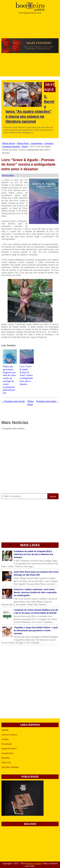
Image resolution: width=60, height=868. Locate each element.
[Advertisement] (30, 461)
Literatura (49, 143)
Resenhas (6, 758)
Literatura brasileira (11, 146)
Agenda (5, 730)
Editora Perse (23, 143)
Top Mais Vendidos (10, 767)
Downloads (7, 744)
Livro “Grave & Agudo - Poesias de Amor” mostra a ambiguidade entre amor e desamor (28, 164)
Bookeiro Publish (34, 863)
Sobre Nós (6, 762)
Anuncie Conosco (9, 735)
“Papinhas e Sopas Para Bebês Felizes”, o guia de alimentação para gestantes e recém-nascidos (36, 630)
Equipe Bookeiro (9, 748)
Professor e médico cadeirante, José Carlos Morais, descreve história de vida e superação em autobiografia (35, 592)
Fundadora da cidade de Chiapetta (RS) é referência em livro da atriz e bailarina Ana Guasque (33, 554)
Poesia (25, 146)
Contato (5, 739)
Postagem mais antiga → (47, 401)
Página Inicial (8, 143)
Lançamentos (37, 143)
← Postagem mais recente (13, 401)
